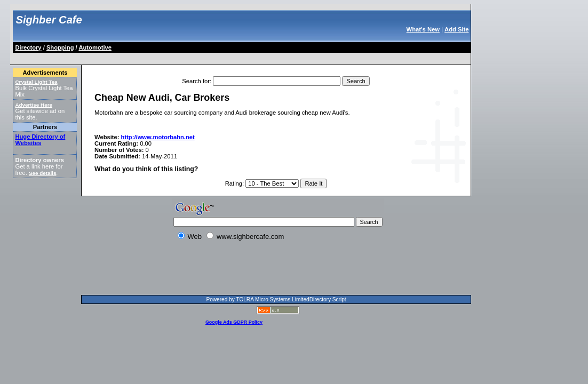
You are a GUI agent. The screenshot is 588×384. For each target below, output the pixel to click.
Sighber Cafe (49, 20)
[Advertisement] (208, 57)
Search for (196, 81)
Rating (234, 183)
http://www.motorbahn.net (158, 137)
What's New (423, 29)
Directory (28, 47)
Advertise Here (34, 105)
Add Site (456, 29)
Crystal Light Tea (36, 82)
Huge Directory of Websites (40, 140)
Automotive (95, 47)
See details (42, 173)
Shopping (60, 47)
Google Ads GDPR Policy (234, 322)
